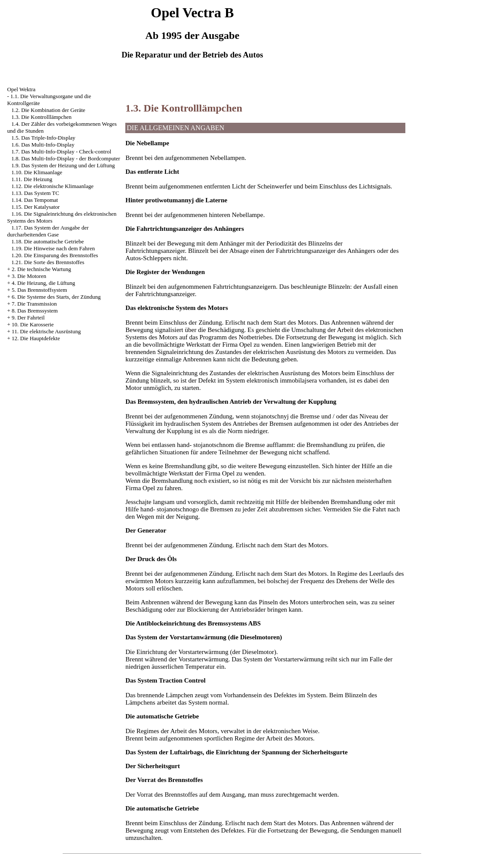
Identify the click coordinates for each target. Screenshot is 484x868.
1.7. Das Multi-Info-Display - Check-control (61, 152)
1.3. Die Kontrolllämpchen (41, 117)
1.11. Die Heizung (32, 179)
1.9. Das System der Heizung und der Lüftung (63, 165)
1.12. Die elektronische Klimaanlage (52, 186)
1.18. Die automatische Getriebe (48, 241)
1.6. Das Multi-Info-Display (43, 145)
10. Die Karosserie (33, 324)
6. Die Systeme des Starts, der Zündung (56, 297)
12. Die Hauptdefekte (36, 338)
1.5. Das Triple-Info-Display (43, 138)
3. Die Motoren (29, 276)
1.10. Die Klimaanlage (37, 172)
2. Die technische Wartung (41, 269)
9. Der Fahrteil (28, 318)
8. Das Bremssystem (35, 311)
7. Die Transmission (34, 304)
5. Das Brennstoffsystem (39, 290)
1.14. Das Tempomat (35, 200)
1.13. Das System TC (35, 193)
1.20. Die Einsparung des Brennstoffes (55, 255)
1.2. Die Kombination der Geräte (48, 110)
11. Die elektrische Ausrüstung (46, 331)
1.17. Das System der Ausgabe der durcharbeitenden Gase (48, 231)
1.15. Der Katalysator (35, 207)
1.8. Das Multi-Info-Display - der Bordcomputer (66, 158)
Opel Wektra (22, 89)
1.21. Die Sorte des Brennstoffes (48, 262)
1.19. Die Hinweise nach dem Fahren (53, 248)
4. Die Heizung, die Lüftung (43, 283)
